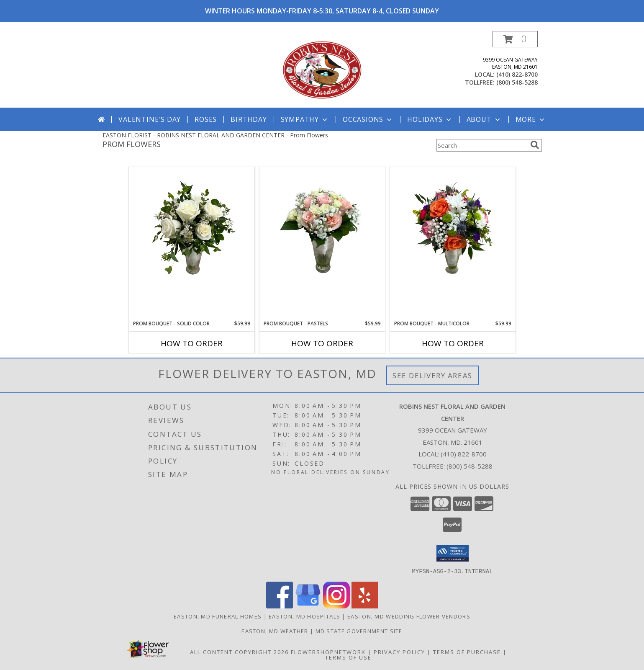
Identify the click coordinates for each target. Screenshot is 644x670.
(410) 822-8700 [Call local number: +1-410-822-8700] (517, 74)
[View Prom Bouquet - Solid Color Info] (192, 230)
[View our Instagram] (336, 606)
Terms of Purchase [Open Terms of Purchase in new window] (467, 652)
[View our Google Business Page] (308, 606)
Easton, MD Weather (275, 631)
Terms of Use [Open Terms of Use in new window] (348, 657)
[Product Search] (482, 145)
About (484, 119)
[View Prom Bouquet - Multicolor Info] (453, 230)
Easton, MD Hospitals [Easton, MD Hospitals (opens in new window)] (304, 616)
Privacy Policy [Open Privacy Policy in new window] (399, 652)
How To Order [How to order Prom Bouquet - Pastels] (322, 343)
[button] (515, 39)
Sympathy (305, 119)
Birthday (249, 119)
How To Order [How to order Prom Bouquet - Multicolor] (453, 343)
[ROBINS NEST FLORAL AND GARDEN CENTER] (322, 69)
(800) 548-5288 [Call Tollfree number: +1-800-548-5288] (470, 466)
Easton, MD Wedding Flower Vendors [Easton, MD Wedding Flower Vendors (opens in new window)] (409, 616)
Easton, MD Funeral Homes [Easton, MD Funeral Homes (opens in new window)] (218, 616)
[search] (535, 145)
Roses (206, 119)
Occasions (368, 119)
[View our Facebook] (280, 606)
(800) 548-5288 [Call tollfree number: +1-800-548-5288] (517, 82)
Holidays (430, 119)
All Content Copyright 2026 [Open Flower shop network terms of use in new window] (239, 652)
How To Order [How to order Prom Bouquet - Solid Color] (192, 343)
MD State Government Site (359, 631)
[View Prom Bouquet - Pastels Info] (322, 230)
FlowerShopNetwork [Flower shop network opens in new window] (328, 652)
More (531, 119)
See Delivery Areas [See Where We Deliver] (432, 375)
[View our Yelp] (365, 606)
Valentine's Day (150, 119)
